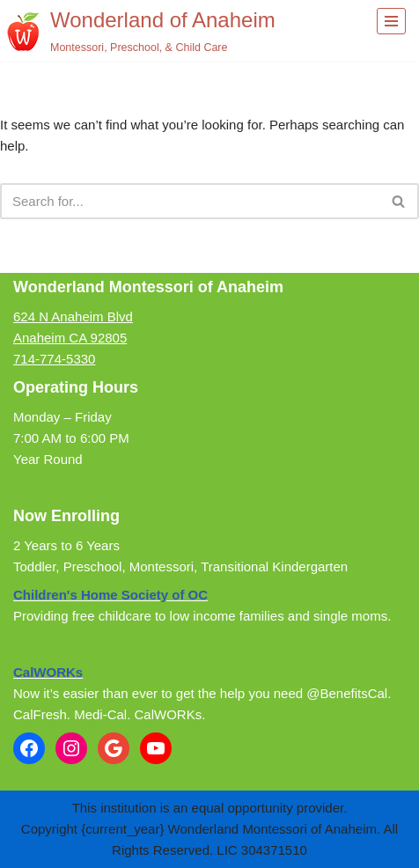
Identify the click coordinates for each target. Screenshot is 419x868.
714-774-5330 (54, 359)
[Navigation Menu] (391, 21)
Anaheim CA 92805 (70, 338)
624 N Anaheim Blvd (73, 316)
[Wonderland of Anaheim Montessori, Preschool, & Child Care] (141, 31)
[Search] (190, 201)
